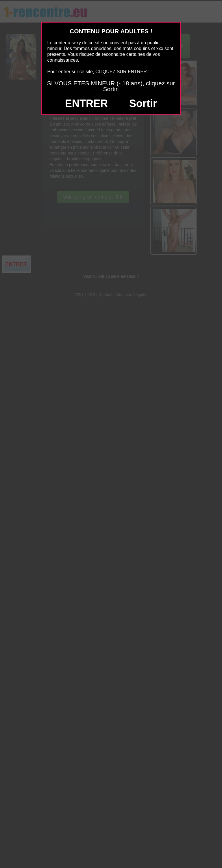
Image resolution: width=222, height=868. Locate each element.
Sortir (143, 103)
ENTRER (86, 103)
